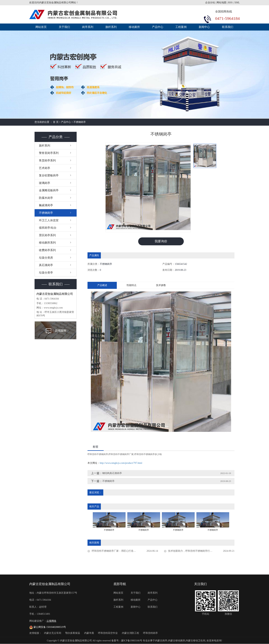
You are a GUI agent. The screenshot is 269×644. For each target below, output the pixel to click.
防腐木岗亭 (46, 198)
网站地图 (221, 3)
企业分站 (210, 3)
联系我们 (228, 27)
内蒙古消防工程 (131, 633)
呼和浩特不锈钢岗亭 (98, 454)
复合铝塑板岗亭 (49, 175)
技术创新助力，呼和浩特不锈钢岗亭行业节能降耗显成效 (199, 551)
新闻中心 (204, 27)
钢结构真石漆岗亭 (112, 473)
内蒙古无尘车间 (53, 633)
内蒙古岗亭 (161, 641)
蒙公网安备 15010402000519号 (48, 627)
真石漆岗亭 (46, 265)
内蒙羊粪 (89, 633)
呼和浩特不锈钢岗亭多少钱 (148, 454)
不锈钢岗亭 (80, 122)
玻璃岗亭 (45, 183)
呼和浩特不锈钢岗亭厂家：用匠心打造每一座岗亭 (119, 551)
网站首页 (41, 27)
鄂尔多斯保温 (73, 633)
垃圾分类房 (46, 258)
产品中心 (158, 27)
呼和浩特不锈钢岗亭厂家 (121, 454)
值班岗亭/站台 (48, 228)
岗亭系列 (88, 27)
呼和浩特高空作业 (108, 633)
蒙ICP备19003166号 (132, 641)
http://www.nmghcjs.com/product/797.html (121, 463)
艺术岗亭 (45, 168)
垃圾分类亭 (46, 273)
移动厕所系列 (47, 243)
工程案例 (181, 27)
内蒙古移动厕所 (177, 641)
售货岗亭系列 (47, 160)
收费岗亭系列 (47, 250)
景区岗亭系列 (47, 235)
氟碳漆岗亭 (46, 205)
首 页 (56, 122)
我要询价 (161, 241)
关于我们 (64, 27)
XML (237, 3)
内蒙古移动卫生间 (196, 641)
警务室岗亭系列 (49, 153)
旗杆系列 (111, 27)
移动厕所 (134, 27)
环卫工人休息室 (49, 220)
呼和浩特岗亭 (150, 633)
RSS (230, 3)
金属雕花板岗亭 (49, 190)
